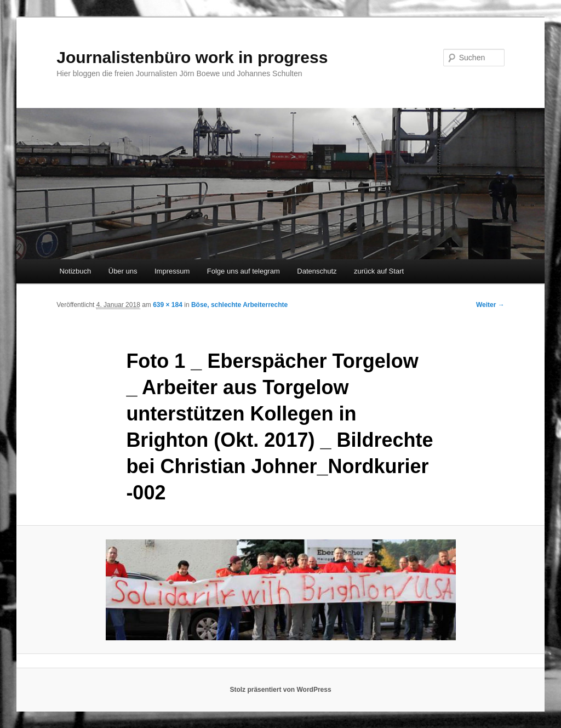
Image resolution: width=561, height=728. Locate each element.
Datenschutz (317, 271)
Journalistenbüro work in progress (192, 57)
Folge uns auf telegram (244, 271)
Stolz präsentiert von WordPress (280, 690)
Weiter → (490, 305)
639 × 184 (168, 305)
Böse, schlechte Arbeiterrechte (239, 305)
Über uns (123, 271)
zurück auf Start (379, 271)
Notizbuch (75, 271)
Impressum (172, 271)
